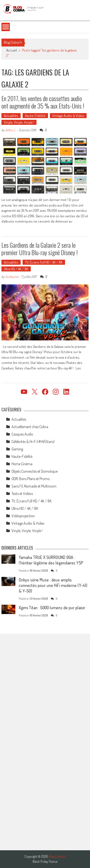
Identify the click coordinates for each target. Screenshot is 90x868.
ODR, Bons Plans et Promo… (32, 479)
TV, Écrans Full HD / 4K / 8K (44, 262)
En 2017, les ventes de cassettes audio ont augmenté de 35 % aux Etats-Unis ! (43, 102)
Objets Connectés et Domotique (35, 471)
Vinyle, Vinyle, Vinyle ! (19, 122)
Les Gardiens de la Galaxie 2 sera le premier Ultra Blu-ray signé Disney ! (40, 249)
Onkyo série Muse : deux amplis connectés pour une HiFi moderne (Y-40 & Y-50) (53, 585)
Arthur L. (11, 130)
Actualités (11, 116)
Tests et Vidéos (22, 494)
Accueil (12, 50)
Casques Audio (22, 434)
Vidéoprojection (23, 516)
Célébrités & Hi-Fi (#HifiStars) (33, 442)
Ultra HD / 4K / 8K (16, 269)
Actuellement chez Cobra (30, 427)
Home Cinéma (22, 464)
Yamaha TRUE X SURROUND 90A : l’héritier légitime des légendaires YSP (51, 560)
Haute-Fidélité (35, 116)
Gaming (17, 449)
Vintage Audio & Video (68, 116)
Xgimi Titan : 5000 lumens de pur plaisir (52, 608)
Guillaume (12, 277)
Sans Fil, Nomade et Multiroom (34, 486)
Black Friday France (45, 862)
